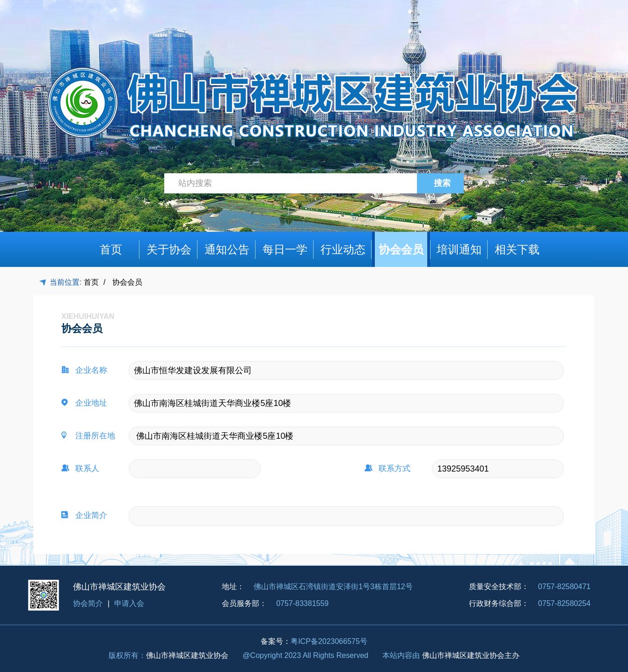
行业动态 (343, 249)
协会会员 (401, 249)
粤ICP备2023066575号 (329, 641)
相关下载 (517, 249)
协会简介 (88, 603)
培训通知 (459, 249)
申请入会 (129, 603)
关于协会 (169, 249)
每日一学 (285, 249)
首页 (111, 249)
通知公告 (227, 249)
